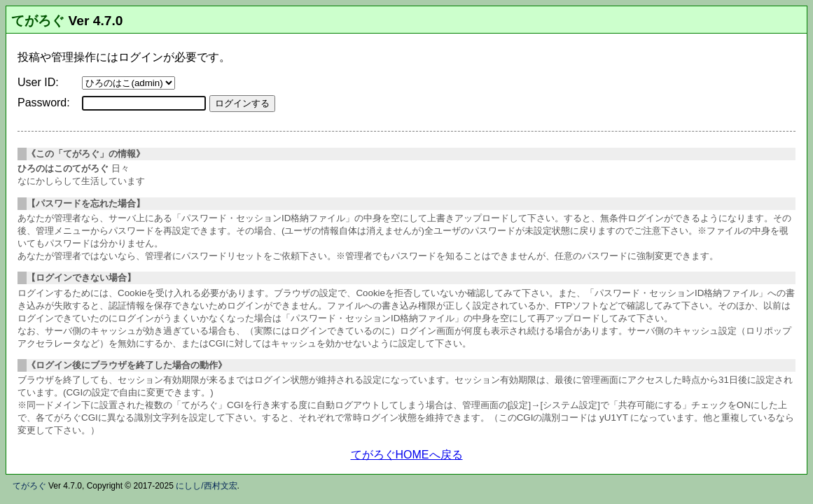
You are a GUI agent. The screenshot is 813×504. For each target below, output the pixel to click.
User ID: (38, 82)
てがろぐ (38, 21)
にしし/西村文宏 (206, 486)
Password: (44, 103)
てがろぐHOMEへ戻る (407, 455)
